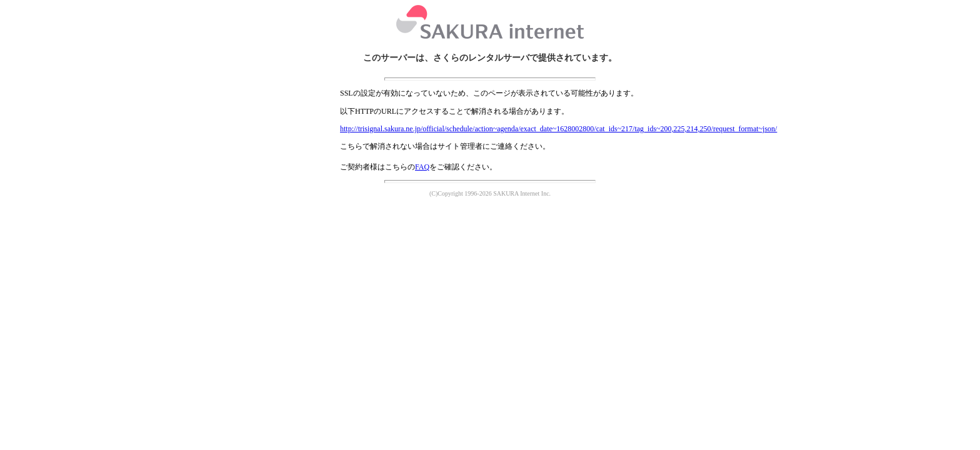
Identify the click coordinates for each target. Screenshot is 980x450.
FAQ (422, 167)
